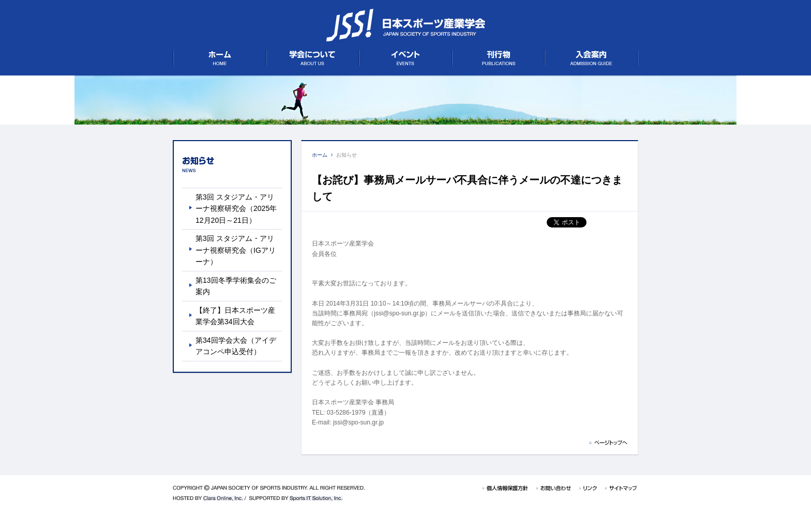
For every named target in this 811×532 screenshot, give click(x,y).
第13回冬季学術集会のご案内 (236, 286)
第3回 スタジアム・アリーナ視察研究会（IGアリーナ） (236, 250)
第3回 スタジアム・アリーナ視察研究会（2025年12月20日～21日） (236, 209)
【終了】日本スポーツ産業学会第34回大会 (235, 316)
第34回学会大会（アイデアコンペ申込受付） (236, 346)
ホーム (320, 155)
